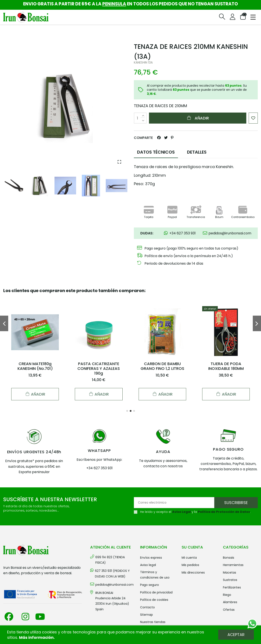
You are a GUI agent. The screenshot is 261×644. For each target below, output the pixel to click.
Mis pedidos (190, 565)
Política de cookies (154, 600)
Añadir (198, 118)
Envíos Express (151, 558)
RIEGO (227, 595)
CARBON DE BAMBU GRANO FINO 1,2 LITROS (162, 366)
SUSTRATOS (230, 580)
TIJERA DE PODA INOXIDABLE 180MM (226, 366)
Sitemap (147, 615)
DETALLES (197, 152)
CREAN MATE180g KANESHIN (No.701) (35, 366)
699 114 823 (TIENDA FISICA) (110, 560)
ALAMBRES (230, 602)
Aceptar (236, 635)
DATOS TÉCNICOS (156, 152)
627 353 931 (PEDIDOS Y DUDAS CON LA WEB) (112, 573)
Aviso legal (148, 565)
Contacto (147, 607)
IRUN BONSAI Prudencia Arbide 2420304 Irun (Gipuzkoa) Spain (112, 601)
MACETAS (230, 572)
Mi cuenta (189, 558)
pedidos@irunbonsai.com (114, 585)
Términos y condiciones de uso (155, 575)
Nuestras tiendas (153, 622)
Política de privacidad (156, 592)
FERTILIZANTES (232, 587)
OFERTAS (229, 610)
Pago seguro (150, 585)
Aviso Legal (181, 512)
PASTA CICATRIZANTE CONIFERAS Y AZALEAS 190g (99, 368)
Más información (36, 637)
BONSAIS (229, 558)
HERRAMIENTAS (233, 565)
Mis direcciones (193, 572)
